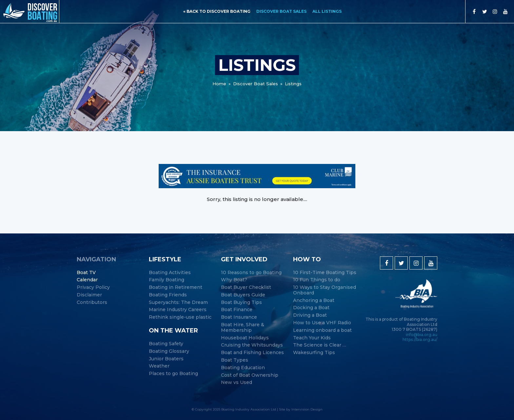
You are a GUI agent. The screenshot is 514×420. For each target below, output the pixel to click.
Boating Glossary (169, 351)
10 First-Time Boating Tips (325, 273)
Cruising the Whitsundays (252, 345)
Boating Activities (170, 273)
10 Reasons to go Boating (251, 273)
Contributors (92, 302)
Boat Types (235, 360)
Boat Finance (237, 310)
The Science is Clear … (320, 345)
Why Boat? (234, 280)
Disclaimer (89, 295)
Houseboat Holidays (245, 338)
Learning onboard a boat (322, 330)
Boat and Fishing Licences (252, 353)
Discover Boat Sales (281, 11)
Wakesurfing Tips (314, 353)
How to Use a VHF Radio (322, 323)
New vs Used (237, 382)
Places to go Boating (173, 374)
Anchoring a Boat (314, 300)
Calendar (87, 280)
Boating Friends (168, 295)
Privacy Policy (93, 287)
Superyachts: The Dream (178, 302)
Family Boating (167, 280)
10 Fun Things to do (317, 280)
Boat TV (86, 273)
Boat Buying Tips (241, 302)
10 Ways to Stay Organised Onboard (325, 290)
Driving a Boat (310, 315)
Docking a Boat (311, 308)
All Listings (327, 11)
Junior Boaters (166, 359)
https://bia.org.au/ (420, 340)
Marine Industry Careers (178, 310)
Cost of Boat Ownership (250, 375)
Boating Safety (166, 344)
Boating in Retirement (176, 287)
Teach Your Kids (312, 338)
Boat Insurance (239, 317)
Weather (159, 366)
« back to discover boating (217, 11)
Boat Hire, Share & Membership (243, 328)
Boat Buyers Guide (243, 295)
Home (219, 84)
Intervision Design (307, 409)
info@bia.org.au (422, 335)
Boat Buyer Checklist (246, 287)
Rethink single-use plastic (180, 317)
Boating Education (243, 368)
